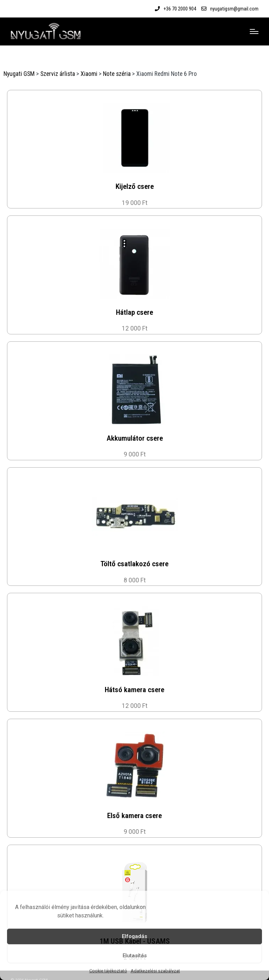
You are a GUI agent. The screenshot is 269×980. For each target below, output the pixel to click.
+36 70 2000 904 (180, 9)
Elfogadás (134, 936)
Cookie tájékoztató (108, 971)
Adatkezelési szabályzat (155, 971)
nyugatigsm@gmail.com (234, 9)
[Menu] (254, 31)
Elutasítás (135, 956)
